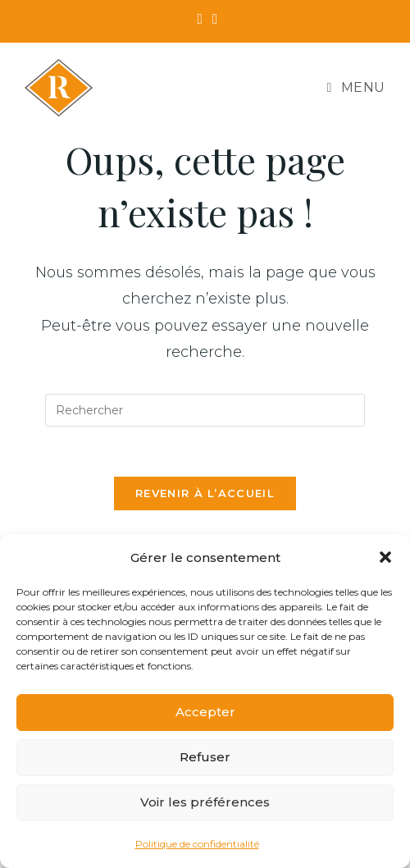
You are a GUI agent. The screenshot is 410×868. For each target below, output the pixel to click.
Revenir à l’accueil (205, 493)
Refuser (205, 757)
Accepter (205, 712)
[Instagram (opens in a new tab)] (213, 19)
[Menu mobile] (356, 87)
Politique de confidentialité (197, 844)
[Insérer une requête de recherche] (205, 410)
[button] (385, 557)
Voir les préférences (205, 802)
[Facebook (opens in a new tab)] (200, 19)
